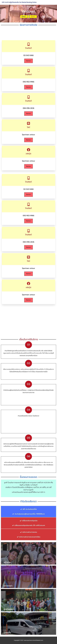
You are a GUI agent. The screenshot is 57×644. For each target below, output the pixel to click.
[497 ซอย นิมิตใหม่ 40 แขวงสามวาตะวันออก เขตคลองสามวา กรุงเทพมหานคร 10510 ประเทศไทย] (28, 321)
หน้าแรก (24, 17)
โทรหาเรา (28, 61)
